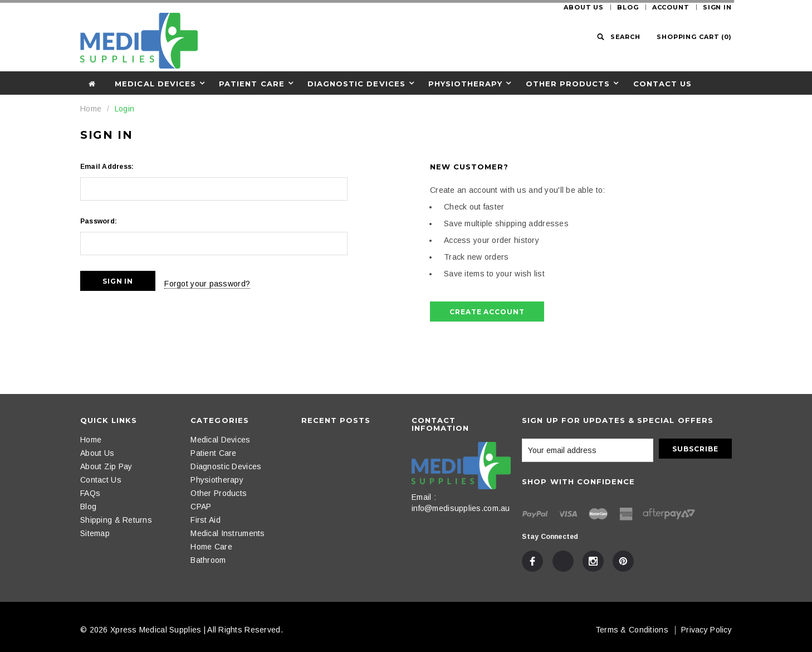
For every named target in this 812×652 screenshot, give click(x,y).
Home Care (211, 547)
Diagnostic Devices (356, 84)
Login (124, 109)
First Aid (206, 520)
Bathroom (208, 560)
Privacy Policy (706, 630)
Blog (628, 7)
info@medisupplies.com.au (461, 508)
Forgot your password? (221, 281)
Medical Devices (155, 84)
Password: (99, 221)
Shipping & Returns (116, 520)
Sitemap (95, 533)
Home (91, 109)
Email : (424, 497)
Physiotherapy (466, 84)
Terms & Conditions (632, 630)
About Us (584, 7)
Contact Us (662, 84)
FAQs (90, 493)
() (694, 37)
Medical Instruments (228, 533)
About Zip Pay (106, 466)
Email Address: (107, 167)
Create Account (487, 312)
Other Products (568, 84)
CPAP (201, 507)
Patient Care (251, 84)
